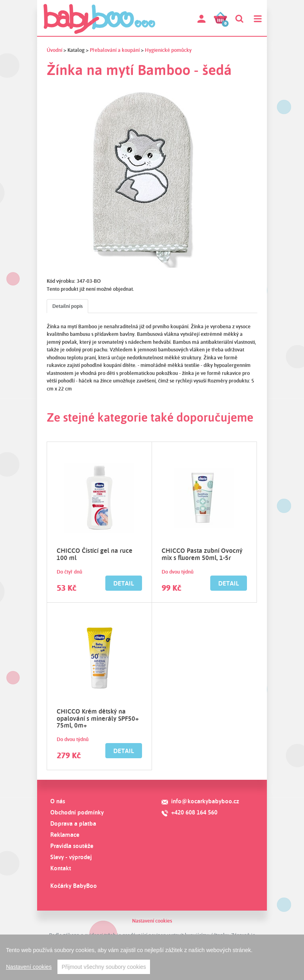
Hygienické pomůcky (168, 50)
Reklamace (65, 835)
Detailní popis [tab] (67, 306)
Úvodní (54, 50)
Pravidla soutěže (72, 846)
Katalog (76, 50)
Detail (124, 583)
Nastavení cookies (152, 921)
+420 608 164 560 (194, 812)
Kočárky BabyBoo (74, 886)
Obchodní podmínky (77, 812)
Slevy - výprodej (71, 857)
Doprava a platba (73, 823)
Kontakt (61, 868)
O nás (58, 801)
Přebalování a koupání (115, 50)
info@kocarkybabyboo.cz (205, 801)
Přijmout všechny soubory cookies (104, 967)
